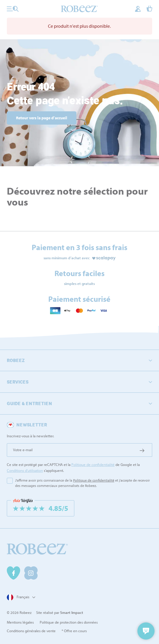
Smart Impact (72, 612)
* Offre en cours (74, 631)
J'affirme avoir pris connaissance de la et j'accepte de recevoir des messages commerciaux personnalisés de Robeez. (82, 483)
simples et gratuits (79, 283)
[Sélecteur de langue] (20, 597)
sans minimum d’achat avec (67, 258)
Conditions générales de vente (31, 631)
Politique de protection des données (69, 622)
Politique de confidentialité (93, 464)
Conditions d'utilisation (25, 470)
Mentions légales (20, 622)
